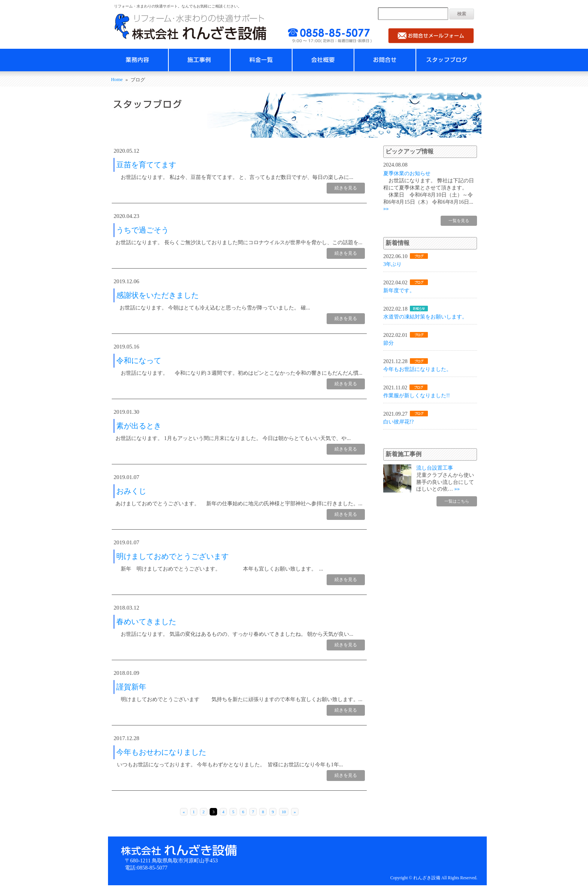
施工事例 (199, 60)
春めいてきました (146, 622)
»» (386, 209)
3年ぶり (392, 264)
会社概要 (323, 60)
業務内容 (137, 60)
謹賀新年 (131, 687)
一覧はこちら (456, 501)
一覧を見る (458, 221)
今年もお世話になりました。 (417, 369)
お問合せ (385, 60)
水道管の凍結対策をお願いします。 (425, 317)
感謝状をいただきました (157, 295)
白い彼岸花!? (398, 422)
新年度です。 (399, 290)
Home (117, 80)
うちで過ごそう (142, 230)
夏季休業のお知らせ (407, 173)
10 (284, 812)
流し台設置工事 (435, 468)
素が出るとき (139, 426)
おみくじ (131, 491)
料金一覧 (261, 60)
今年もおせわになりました (161, 752)
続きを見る (346, 188)
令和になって (139, 360)
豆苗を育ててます (146, 165)
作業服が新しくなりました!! (417, 395)
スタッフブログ (447, 60)
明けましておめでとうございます (172, 556)
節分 (388, 343)
